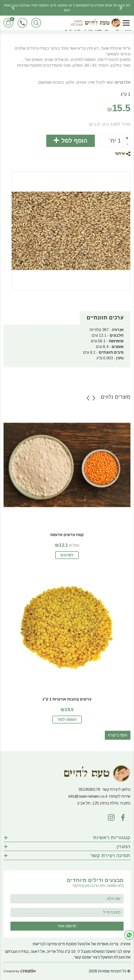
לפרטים (67, 555)
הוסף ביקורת (118, 735)
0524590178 (89, 789)
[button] (13, 8)
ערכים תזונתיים (105, 318)
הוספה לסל (67, 720)
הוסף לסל (74, 141)
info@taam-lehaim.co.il (88, 796)
